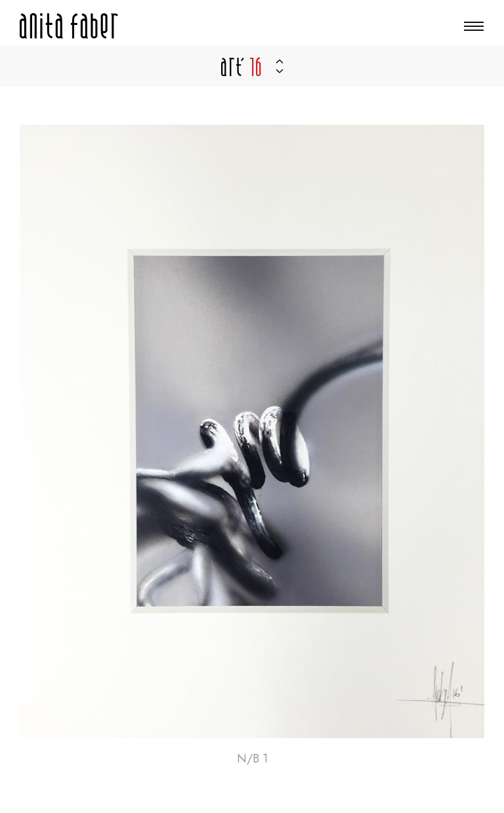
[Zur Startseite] (69, 26)
